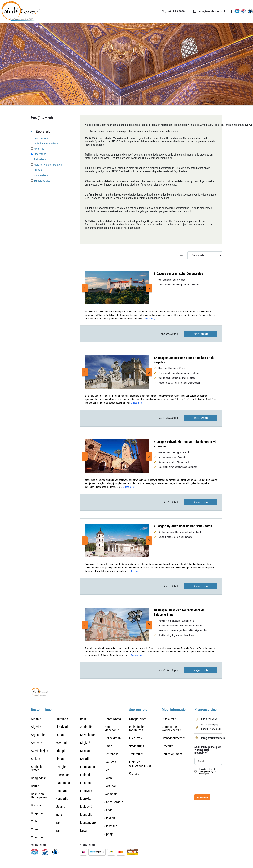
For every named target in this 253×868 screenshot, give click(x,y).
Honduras (62, 791)
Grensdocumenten (174, 738)
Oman (108, 746)
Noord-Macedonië (112, 728)
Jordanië (86, 727)
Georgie (60, 767)
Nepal (84, 831)
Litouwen (86, 791)
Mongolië (86, 815)
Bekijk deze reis (201, 334)
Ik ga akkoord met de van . (208, 771)
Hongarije (62, 799)
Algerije (36, 727)
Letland (85, 775)
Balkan (36, 759)
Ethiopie (61, 751)
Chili (34, 821)
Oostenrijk (111, 754)
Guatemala (63, 783)
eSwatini (61, 743)
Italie (83, 719)
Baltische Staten (37, 768)
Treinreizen (136, 754)
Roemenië (111, 794)
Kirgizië (85, 743)
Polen (108, 778)
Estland (60, 735)
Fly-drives (135, 738)
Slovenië (110, 818)
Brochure (168, 746)
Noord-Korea (113, 719)
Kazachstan (88, 735)
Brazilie (36, 805)
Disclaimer (169, 719)
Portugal (110, 786)
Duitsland (62, 719)
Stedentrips (137, 746)
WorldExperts (204, 773)
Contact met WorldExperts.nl (172, 728)
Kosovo (85, 751)
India (59, 815)
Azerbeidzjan (40, 751)
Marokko (86, 799)
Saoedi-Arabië (114, 802)
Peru (107, 770)
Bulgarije (37, 813)
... (149, 319)
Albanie (36, 719)
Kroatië (85, 759)
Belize (35, 786)
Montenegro (88, 823)
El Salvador (63, 727)
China (35, 829)
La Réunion (87, 767)
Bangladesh (39, 778)
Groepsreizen (138, 719)
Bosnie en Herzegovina (39, 796)
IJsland (60, 807)
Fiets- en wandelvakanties (140, 764)
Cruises (134, 773)
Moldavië (86, 807)
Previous (85, 288)
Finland (60, 759)
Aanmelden (202, 797)
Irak (58, 823)
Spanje (109, 834)
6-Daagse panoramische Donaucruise (178, 273)
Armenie (36, 743)
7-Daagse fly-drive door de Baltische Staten (183, 526)
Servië (108, 810)
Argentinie (38, 735)
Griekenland (63, 775)
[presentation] (220, 784)
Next (149, 288)
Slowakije (111, 826)
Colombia (37, 837)
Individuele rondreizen (136, 728)
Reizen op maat (172, 754)
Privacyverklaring (206, 771)
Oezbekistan (113, 738)
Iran (58, 831)
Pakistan (110, 762)
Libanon (85, 783)
